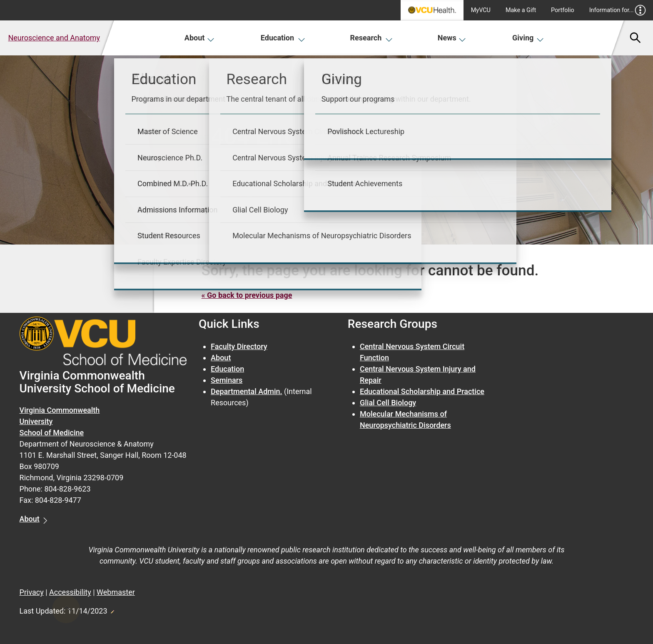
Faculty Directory (239, 346)
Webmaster (116, 592)
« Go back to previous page (247, 295)
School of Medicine (52, 433)
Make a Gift (521, 10)
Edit (112, 609)
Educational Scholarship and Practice (422, 391)
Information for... (618, 10)
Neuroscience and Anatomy (54, 38)
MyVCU (481, 10)
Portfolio (563, 10)
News (452, 38)
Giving (528, 38)
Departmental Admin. (246, 391)
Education (283, 38)
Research (371, 38)
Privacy (32, 592)
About (200, 38)
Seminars (227, 380)
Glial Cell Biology (388, 403)
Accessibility (70, 592)
